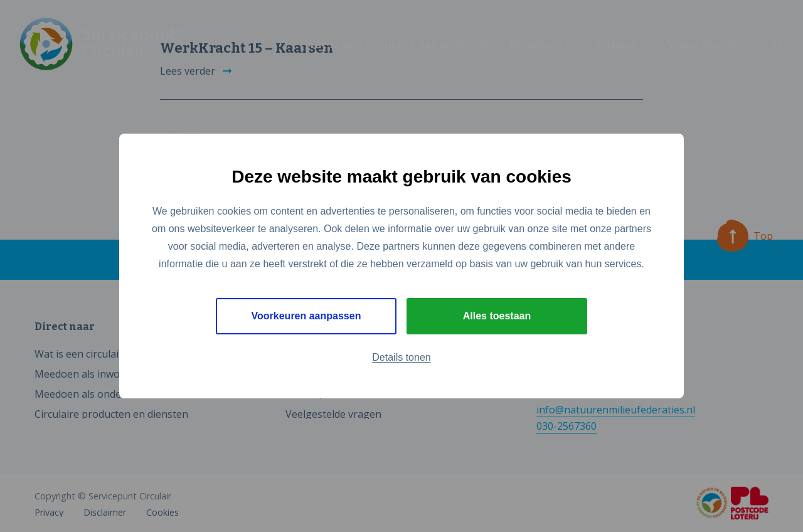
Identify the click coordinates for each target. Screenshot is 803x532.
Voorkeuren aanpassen (306, 316)
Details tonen (401, 357)
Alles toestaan (497, 316)
